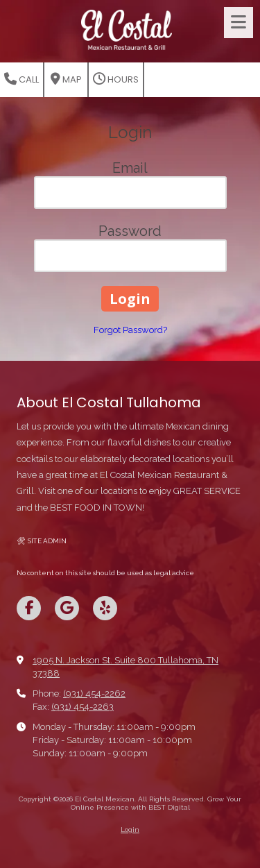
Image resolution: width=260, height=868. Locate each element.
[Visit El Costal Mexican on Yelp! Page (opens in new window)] (105, 608)
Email (130, 168)
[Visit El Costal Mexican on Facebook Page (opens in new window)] (29, 608)
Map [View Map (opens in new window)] (66, 79)
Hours (116, 79)
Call (21, 79)
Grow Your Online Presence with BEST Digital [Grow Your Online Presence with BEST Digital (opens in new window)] (156, 803)
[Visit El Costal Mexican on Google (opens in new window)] (67, 608)
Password (130, 231)
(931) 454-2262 (94, 693)
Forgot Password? (130, 330)
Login (130, 829)
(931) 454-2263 (83, 707)
